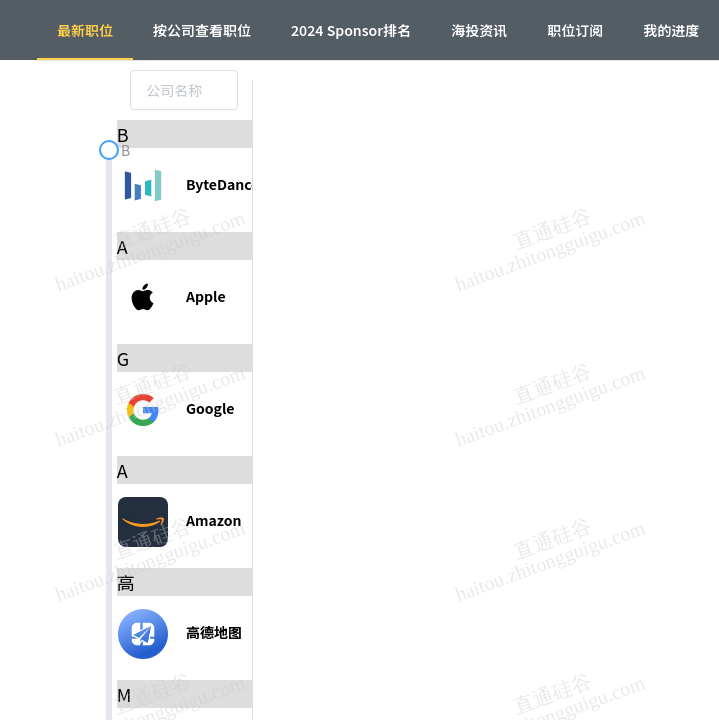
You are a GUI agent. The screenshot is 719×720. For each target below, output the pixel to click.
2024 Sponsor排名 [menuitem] (351, 30)
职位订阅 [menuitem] (575, 30)
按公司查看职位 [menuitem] (202, 30)
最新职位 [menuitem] (85, 30)
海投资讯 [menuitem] (479, 30)
